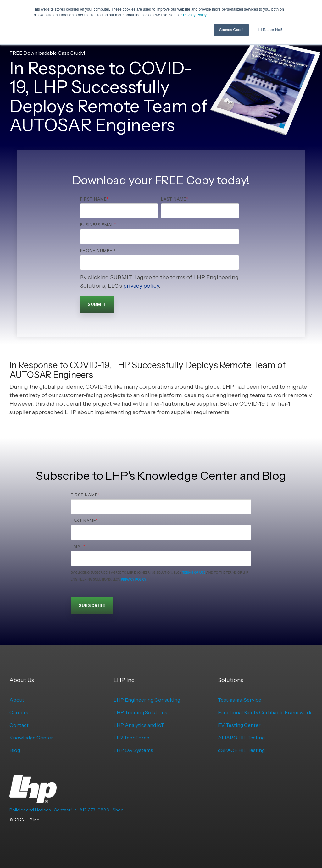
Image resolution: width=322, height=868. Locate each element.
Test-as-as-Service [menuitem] (240, 700)
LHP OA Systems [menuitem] (133, 750)
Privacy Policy (195, 15)
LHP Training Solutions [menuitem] (140, 712)
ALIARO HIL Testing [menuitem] (241, 738)
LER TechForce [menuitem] (131, 738)
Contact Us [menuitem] (65, 810)
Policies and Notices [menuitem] (30, 810)
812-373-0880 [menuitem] (94, 810)
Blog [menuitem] (15, 750)
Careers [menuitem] (19, 712)
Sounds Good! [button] (231, 30)
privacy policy (141, 286)
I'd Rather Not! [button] (270, 30)
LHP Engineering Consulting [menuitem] (147, 700)
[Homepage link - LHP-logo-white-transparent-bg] (33, 799)
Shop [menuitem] (118, 810)
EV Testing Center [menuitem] (239, 725)
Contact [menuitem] (19, 725)
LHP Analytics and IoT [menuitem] (139, 725)
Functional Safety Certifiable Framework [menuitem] (265, 712)
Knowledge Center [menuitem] (31, 738)
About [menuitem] (17, 700)
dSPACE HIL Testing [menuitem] (241, 750)
